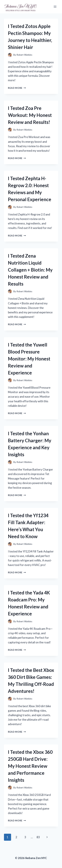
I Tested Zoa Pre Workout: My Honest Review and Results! (30, 115)
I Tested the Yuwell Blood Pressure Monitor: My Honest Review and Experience (29, 359)
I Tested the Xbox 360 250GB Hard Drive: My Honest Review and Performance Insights (30, 766)
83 (38, 837)
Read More (17, 88)
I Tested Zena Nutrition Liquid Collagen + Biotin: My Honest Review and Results (30, 270)
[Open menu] (55, 7)
